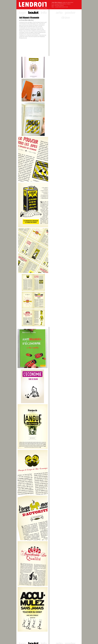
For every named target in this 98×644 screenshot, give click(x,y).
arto (59, 12)
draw (65, 17)
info (44, 12)
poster (70, 12)
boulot (33, 12)
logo (22, 12)
